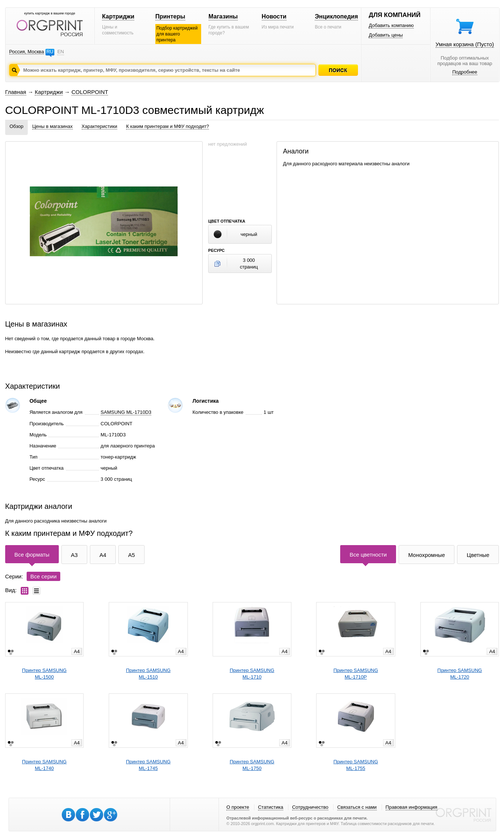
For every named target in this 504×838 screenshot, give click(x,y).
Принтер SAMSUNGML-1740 (45, 765)
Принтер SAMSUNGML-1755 (356, 765)
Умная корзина (465, 44)
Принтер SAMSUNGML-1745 (148, 765)
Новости (274, 16)
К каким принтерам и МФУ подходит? (168, 126)
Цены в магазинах (52, 126)
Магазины (223, 16)
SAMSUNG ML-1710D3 (126, 412)
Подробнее (465, 72)
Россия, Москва (27, 52)
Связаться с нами (357, 807)
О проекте (238, 807)
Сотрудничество (310, 807)
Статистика (271, 807)
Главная (16, 92)
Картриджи (118, 16)
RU (50, 52)
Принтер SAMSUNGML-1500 (45, 674)
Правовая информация (412, 807)
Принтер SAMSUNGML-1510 (148, 674)
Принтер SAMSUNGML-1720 (460, 674)
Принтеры (170, 16)
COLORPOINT (90, 92)
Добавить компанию (391, 25)
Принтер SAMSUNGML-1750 (252, 765)
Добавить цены (386, 35)
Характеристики (99, 126)
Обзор (17, 126)
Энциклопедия (336, 16)
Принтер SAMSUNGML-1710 (252, 674)
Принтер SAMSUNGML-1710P (356, 674)
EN (61, 52)
